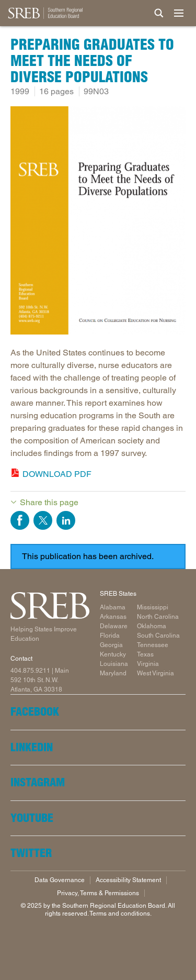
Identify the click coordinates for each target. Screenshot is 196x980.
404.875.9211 (30, 671)
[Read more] (98, 222)
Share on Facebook (20, 520)
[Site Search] (159, 13)
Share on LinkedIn (66, 520)
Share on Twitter (43, 520)
